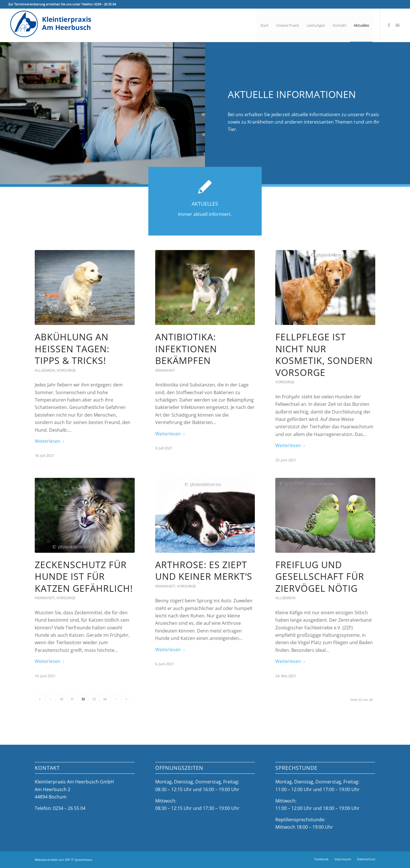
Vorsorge (66, 370)
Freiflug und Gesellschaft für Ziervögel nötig (320, 576)
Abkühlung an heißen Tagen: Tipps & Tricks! (72, 349)
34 (105, 699)
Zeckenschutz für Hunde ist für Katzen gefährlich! (84, 576)
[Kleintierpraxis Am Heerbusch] (51, 25)
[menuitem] (264, 25)
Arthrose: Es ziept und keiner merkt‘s (204, 571)
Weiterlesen (50, 441)
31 (72, 699)
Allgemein (45, 370)
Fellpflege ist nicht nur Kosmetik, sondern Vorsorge (324, 355)
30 (61, 699)
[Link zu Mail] (397, 25)
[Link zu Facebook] (389, 25)
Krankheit (165, 370)
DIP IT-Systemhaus (79, 860)
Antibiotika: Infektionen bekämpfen (186, 349)
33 (94, 699)
